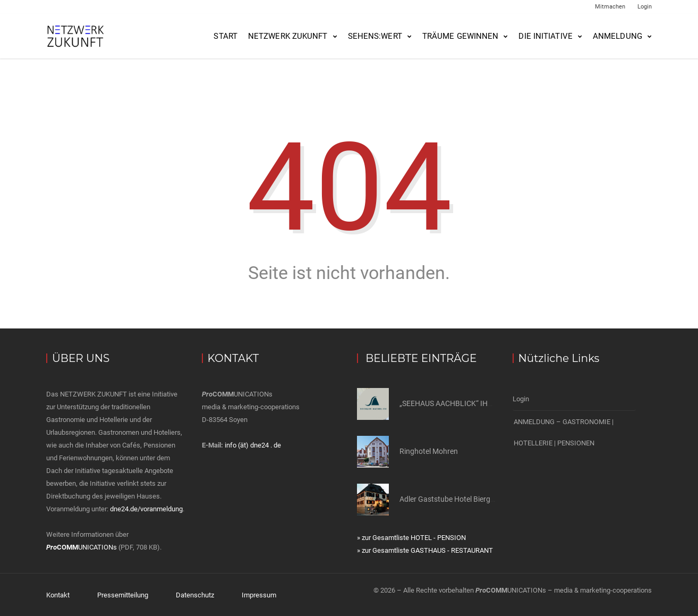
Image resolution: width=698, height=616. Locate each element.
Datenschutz (195, 594)
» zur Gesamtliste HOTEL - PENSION (411, 538)
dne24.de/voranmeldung (146, 509)
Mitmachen (610, 7)
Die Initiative (545, 36)
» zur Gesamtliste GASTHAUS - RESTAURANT (425, 550)
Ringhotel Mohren (429, 451)
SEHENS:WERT (375, 36)
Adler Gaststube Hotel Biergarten (454, 499)
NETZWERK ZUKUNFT (288, 36)
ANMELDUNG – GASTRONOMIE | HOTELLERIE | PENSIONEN (564, 431)
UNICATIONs (82, 547)
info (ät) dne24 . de (253, 445)
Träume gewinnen (461, 36)
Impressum (259, 594)
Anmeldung (618, 36)
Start (225, 36)
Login (645, 7)
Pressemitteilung (123, 594)
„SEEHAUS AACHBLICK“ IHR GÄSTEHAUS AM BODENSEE (493, 403)
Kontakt (58, 594)
